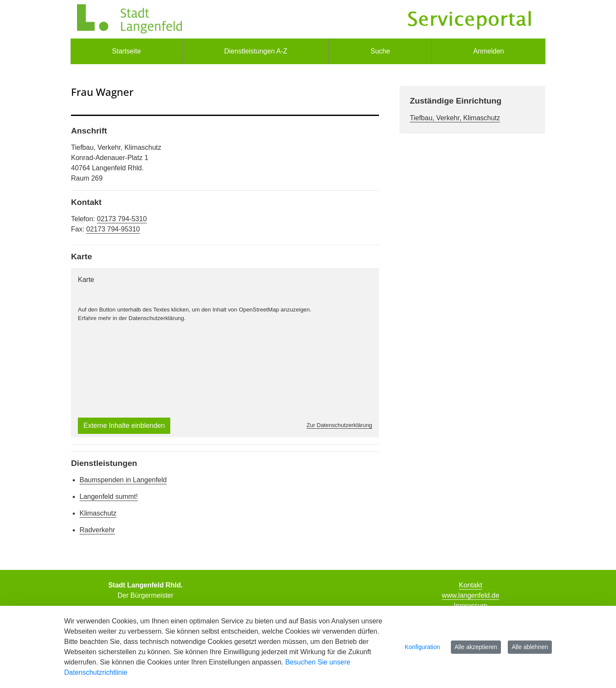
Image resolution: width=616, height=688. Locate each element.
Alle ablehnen (530, 647)
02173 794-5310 (122, 219)
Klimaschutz (98, 513)
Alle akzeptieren (476, 647)
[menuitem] (126, 51)
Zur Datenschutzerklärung (339, 425)
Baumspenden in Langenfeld (123, 480)
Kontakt (471, 585)
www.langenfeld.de (471, 595)
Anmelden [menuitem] (489, 51)
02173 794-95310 (113, 229)
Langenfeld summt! (109, 497)
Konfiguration (422, 647)
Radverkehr (97, 530)
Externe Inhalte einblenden (124, 426)
